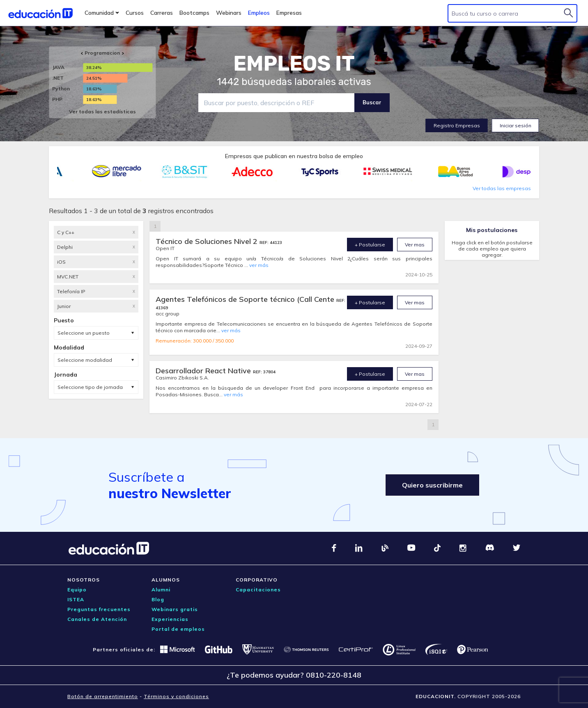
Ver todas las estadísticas (102, 111)
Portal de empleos (178, 629)
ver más (259, 265)
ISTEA (76, 599)
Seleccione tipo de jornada (90, 387)
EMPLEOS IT (294, 64)
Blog (158, 599)
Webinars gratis (175, 609)
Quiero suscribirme (432, 485)
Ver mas (415, 245)
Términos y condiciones (176, 696)
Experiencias (170, 619)
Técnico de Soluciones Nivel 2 (208, 241)
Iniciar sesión (516, 125)
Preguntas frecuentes (99, 609)
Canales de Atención (97, 619)
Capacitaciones (258, 590)
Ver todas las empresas (502, 188)
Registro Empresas (457, 125)
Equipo (77, 590)
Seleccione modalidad (85, 360)
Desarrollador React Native (204, 371)
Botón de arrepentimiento (103, 696)
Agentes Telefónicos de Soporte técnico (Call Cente (246, 299)
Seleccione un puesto (84, 333)
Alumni (161, 590)
